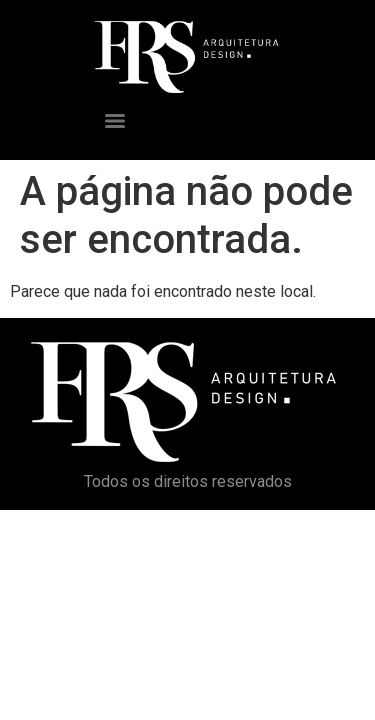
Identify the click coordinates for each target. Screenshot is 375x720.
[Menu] (115, 121)
